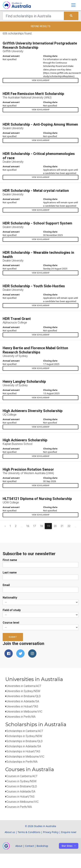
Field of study (12, 610)
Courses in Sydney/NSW (21, 781)
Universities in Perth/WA (21, 717)
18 (41, 526)
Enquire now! (69, 832)
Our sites (67, 846)
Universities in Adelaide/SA (23, 701)
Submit (13, 637)
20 (55, 526)
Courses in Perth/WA (19, 807)
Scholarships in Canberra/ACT (25, 731)
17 (34, 526)
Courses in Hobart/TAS (20, 797)
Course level (11, 623)
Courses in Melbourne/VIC (22, 802)
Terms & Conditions (29, 832)
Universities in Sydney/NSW (23, 691)
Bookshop (42, 846)
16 (28, 526)
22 (69, 526)
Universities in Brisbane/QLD (24, 696)
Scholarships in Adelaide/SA (24, 746)
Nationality (10, 597)
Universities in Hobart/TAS (22, 706)
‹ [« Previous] (5, 526)
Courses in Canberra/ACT (22, 776)
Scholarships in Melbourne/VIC (25, 756)
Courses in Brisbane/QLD (22, 786)
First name (10, 560)
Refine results (41, 26)
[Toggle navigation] (73, 5)
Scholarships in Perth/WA (22, 762)
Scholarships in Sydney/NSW (24, 736)
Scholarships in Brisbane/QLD (24, 741)
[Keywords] (33, 16)
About (19, 846)
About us (10, 832)
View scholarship (41, 80)
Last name (10, 572)
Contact (29, 846)
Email (6, 585)
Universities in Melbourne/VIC (24, 711)
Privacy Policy (51, 832)
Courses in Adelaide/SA (21, 791)
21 (62, 526)
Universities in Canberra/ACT (24, 686)
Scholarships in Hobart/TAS (23, 751)
